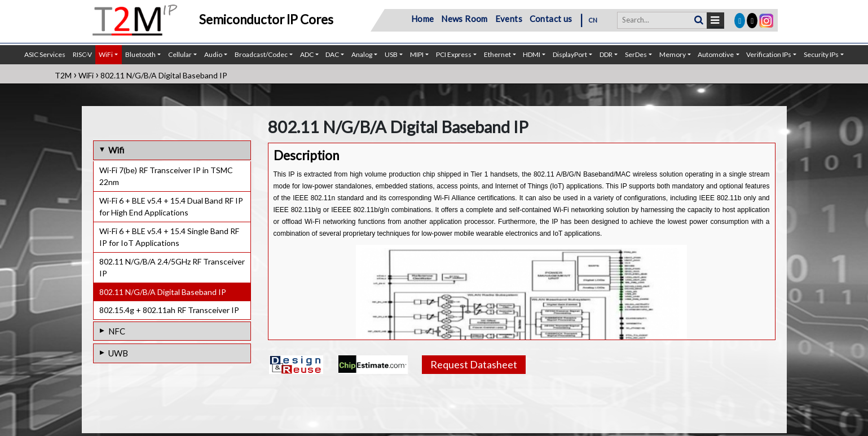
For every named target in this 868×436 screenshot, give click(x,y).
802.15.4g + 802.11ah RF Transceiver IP (169, 310)
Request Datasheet (474, 364)
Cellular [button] (180, 54)
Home (423, 19)
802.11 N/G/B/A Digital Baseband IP (163, 292)
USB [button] (391, 54)
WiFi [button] (106, 54)
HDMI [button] (532, 54)
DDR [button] (606, 54)
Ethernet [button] (497, 54)
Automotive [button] (716, 54)
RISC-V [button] (82, 54)
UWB (118, 353)
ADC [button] (307, 54)
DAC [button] (332, 54)
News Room (464, 19)
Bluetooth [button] (140, 54)
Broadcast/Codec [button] (261, 54)
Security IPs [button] (821, 54)
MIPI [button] (417, 54)
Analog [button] (362, 54)
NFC (117, 331)
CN (593, 20)
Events (509, 19)
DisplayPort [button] (570, 54)
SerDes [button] (636, 54)
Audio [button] (213, 54)
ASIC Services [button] (45, 54)
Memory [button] (673, 54)
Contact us (551, 19)
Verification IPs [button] (769, 54)
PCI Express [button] (454, 54)
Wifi (116, 150)
